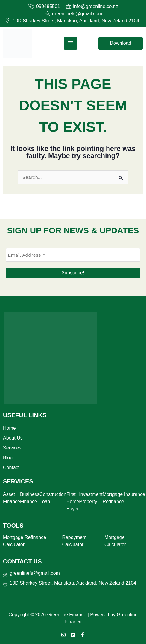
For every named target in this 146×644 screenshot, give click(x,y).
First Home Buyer (73, 502)
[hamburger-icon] (70, 43)
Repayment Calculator (74, 541)
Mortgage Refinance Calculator (25, 541)
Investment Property (91, 498)
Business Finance (30, 498)
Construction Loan (53, 498)
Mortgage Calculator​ (115, 541)
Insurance (135, 494)
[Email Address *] (73, 255)
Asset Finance (12, 498)
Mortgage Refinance (113, 498)
